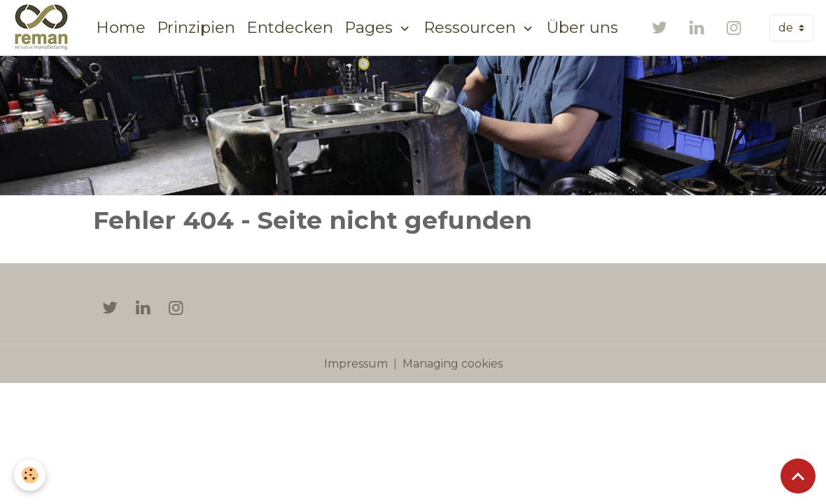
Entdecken (290, 27)
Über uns (582, 27)
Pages (371, 27)
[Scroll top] (798, 476)
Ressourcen (472, 27)
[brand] (44, 28)
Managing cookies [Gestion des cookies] (453, 364)
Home (121, 27)
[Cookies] (30, 475)
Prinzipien (196, 27)
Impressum (356, 364)
